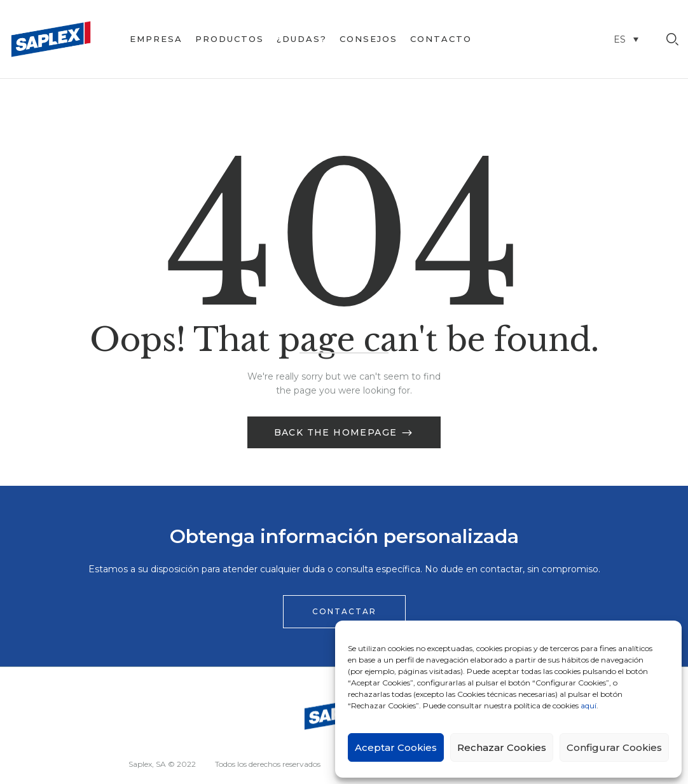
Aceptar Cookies (396, 747)
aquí (588, 705)
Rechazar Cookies (502, 747)
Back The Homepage (337, 432)
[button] (344, 612)
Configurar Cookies (614, 747)
